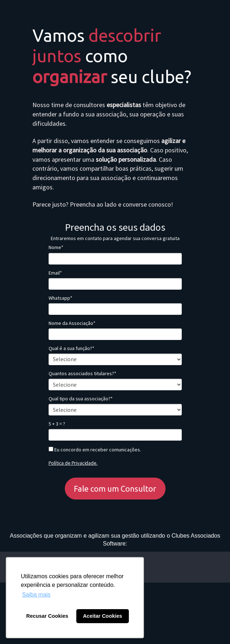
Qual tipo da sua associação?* (81, 399)
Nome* (56, 247)
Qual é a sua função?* (71, 348)
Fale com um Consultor (115, 489)
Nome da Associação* (72, 323)
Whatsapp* (60, 298)
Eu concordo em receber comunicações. (95, 450)
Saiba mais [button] (36, 595)
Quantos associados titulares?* (82, 374)
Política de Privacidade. (73, 463)
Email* (55, 273)
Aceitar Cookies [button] (102, 616)
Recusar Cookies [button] (47, 616)
